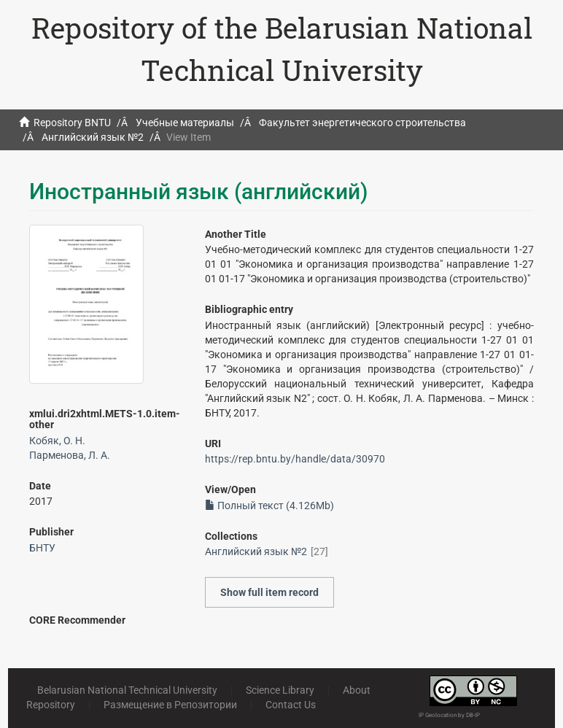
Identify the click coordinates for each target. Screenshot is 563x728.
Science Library (280, 690)
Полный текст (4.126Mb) (269, 506)
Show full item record (269, 592)
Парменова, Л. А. (70, 455)
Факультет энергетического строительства (362, 123)
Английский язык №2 (93, 137)
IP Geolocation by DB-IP (449, 715)
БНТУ (42, 548)
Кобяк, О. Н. (57, 441)
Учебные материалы (185, 123)
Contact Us (291, 705)
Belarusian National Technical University (127, 690)
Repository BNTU (72, 123)
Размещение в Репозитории (170, 705)
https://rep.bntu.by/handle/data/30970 (295, 459)
